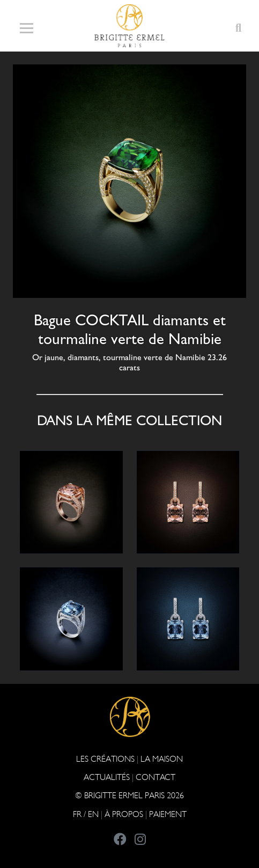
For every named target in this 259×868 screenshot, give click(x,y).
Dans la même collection (129, 420)
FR (77, 814)
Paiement (168, 814)
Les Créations (105, 759)
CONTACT (156, 777)
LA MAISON (162, 759)
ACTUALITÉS (107, 777)
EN (93, 814)
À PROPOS (124, 814)
